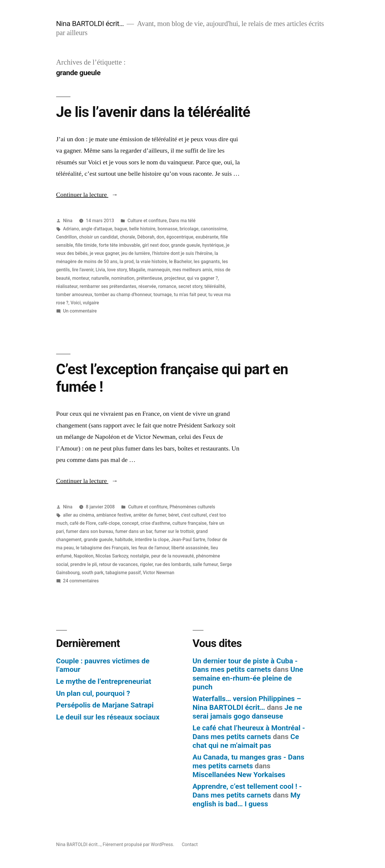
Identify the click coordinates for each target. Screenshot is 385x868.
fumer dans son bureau (90, 531)
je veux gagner (104, 253)
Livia (100, 270)
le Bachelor (180, 262)
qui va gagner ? (203, 278)
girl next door (155, 245)
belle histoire (142, 229)
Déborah (146, 237)
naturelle (100, 278)
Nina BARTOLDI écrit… (90, 24)
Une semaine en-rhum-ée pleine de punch (248, 678)
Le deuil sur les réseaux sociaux (108, 717)
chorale (127, 237)
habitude (124, 540)
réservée (147, 286)
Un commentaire (80, 311)
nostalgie (139, 556)
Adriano (71, 229)
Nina (68, 221)
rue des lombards (173, 564)
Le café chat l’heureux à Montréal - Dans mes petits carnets (249, 732)
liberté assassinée (190, 548)
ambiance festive (114, 515)
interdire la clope (152, 540)
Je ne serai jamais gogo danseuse (247, 712)
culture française (190, 523)
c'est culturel (194, 515)
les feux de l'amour (150, 548)
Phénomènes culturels (192, 507)
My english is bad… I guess (247, 799)
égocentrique (180, 237)
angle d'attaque (97, 229)
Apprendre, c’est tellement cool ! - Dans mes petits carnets (247, 791)
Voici (76, 303)
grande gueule (185, 245)
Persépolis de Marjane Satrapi (105, 705)
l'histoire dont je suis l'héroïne (182, 253)
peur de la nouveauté (172, 556)
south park (92, 573)
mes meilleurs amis (192, 270)
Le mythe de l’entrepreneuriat (104, 681)
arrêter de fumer (150, 515)
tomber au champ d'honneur (123, 295)
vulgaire (91, 303)
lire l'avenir (83, 270)
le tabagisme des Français (102, 548)
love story (117, 270)
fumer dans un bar (134, 531)
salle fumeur (205, 564)
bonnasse (168, 229)
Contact (190, 844)
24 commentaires (81, 581)
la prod (127, 262)
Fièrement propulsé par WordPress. (139, 844)
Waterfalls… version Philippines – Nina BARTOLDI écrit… (247, 703)
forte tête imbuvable (119, 245)
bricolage (189, 229)
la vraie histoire (151, 262)
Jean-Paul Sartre (188, 540)
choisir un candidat (98, 237)
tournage (163, 295)
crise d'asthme (155, 523)
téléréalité (215, 286)
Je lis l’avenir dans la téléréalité (153, 112)
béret (174, 515)
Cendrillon (67, 237)
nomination (123, 278)
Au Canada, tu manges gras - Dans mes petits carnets (249, 761)
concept (130, 523)
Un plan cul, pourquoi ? (93, 693)
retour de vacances (119, 564)
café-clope (109, 523)
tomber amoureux (74, 295)
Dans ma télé (182, 221)
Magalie (137, 270)
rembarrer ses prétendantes (108, 286)
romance (167, 286)
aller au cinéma (79, 515)
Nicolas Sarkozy (112, 556)
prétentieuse (149, 278)
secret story (190, 286)
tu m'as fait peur (190, 295)
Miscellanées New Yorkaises (239, 775)
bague (121, 229)
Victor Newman (159, 573)
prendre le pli (84, 564)
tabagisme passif (123, 573)
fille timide (86, 245)
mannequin (159, 270)
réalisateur (67, 286)
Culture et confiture (147, 221)
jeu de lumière (136, 253)
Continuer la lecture (87, 195)
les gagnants (207, 262)
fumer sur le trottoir (174, 531)
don (160, 237)
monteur (81, 278)
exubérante (207, 237)
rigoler (146, 564)
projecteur (175, 278)
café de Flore (83, 523)
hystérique (213, 245)
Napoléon (83, 556)
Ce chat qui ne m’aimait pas (246, 741)
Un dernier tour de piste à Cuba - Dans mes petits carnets (245, 665)
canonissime (214, 229)
